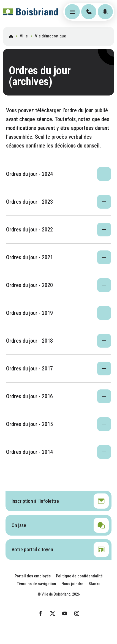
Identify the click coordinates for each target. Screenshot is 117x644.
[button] (58, 174)
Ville (24, 36)
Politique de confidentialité (79, 576)
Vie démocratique (51, 36)
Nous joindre (72, 584)
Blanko (95, 584)
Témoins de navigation (36, 584)
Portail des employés (33, 576)
